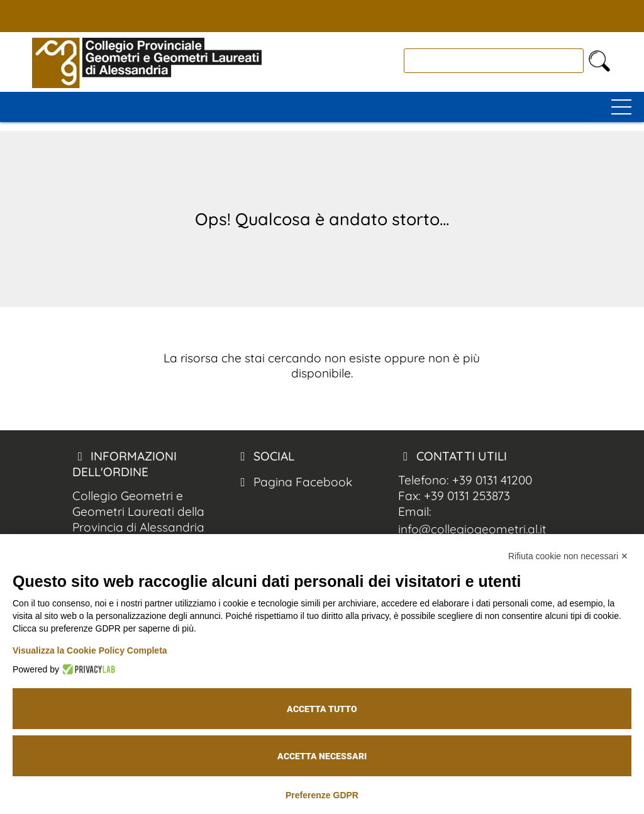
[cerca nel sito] (599, 61)
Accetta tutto (322, 709)
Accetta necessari (322, 756)
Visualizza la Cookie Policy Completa (90, 650)
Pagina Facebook (294, 482)
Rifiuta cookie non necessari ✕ (568, 556)
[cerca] (494, 61)
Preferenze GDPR (322, 795)
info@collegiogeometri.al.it (472, 529)
